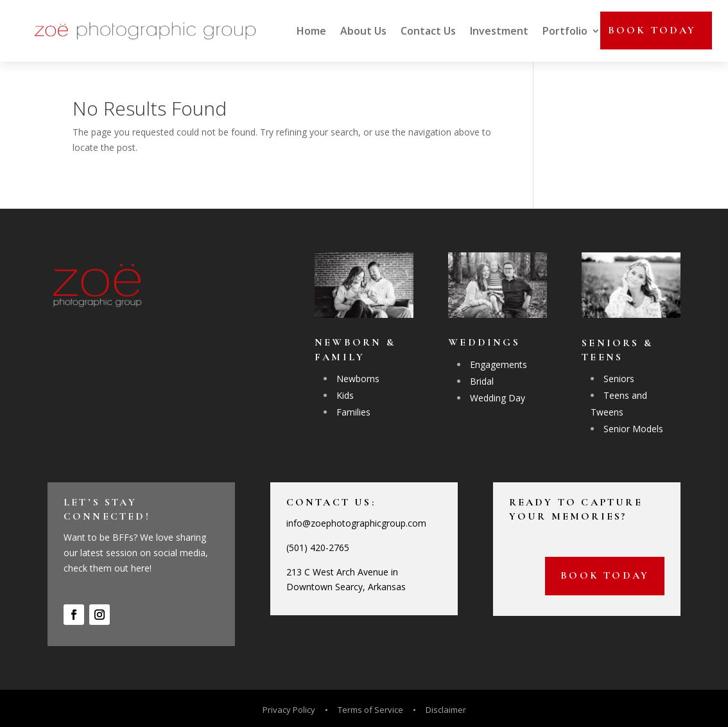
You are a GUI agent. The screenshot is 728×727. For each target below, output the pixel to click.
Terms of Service (370, 710)
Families (353, 412)
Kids (345, 395)
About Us (363, 31)
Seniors (619, 379)
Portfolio (565, 31)
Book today (652, 30)
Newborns (358, 379)
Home (311, 31)
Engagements (498, 364)
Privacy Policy (290, 710)
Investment (499, 31)
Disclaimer (446, 710)
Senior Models (633, 429)
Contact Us (428, 31)
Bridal (482, 381)
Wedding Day (498, 398)
